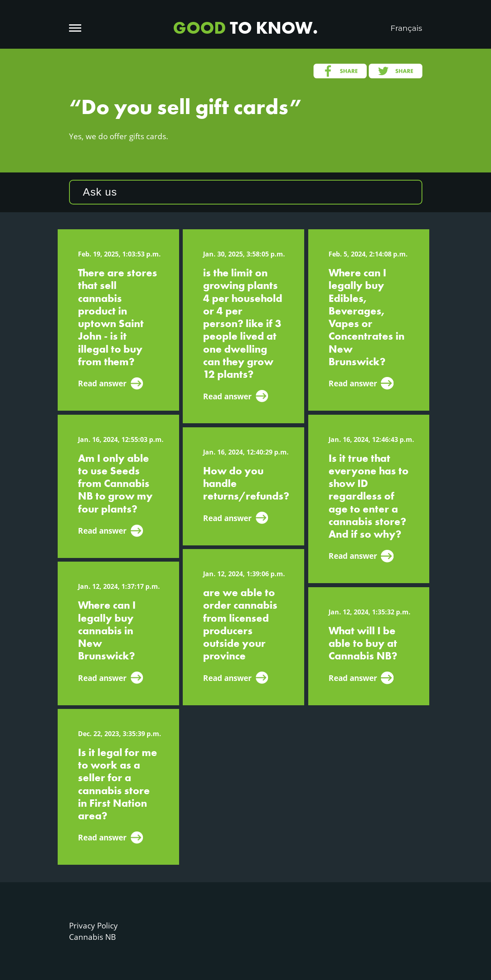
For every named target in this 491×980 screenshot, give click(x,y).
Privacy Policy (93, 925)
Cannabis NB (92, 937)
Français (407, 28)
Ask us (100, 192)
